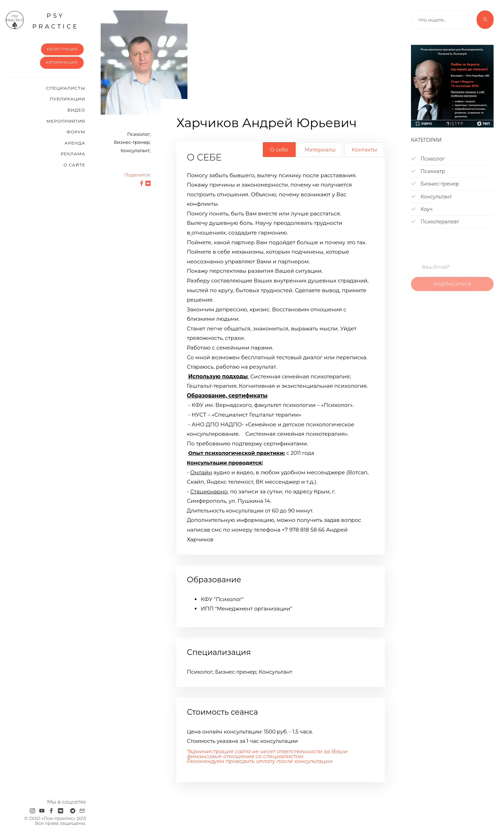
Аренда (75, 143)
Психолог (428, 159)
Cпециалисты (66, 88)
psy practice (42, 20)
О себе (279, 150)
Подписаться (452, 289)
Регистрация (62, 49)
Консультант (431, 197)
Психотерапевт (435, 222)
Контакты (364, 150)
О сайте (74, 165)
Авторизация (62, 62)
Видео (76, 110)
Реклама (73, 154)
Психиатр (428, 171)
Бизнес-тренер (435, 184)
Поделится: (137, 175)
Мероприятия (66, 121)
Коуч (422, 209)
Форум (76, 132)
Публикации (67, 99)
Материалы (320, 150)
